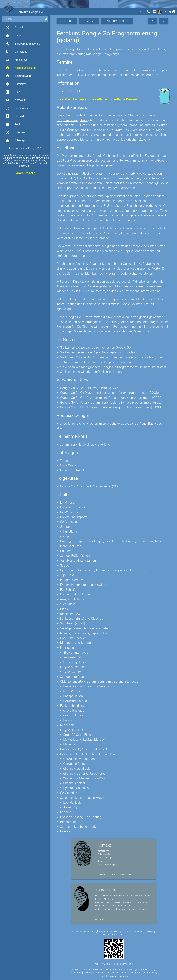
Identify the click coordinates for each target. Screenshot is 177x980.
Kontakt (15, 116)
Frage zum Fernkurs (117, 21)
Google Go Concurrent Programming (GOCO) (91, 388)
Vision (14, 36)
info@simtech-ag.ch (107, 864)
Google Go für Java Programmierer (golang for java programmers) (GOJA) (112, 402)
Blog (13, 92)
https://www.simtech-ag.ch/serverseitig (114, 964)
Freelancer (16, 60)
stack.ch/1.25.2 (32, 148)
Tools (13, 124)
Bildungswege (18, 76)
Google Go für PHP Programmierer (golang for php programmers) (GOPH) (112, 407)
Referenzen (17, 108)
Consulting (16, 52)
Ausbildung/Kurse (21, 68)
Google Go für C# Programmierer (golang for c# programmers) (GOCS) (109, 393)
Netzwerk (16, 100)
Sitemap (15, 140)
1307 (122, 935)
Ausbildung (67, 21)
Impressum (101, 919)
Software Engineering (23, 44)
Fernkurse (89, 21)
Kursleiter (16, 84)
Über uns (15, 132)
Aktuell (14, 28)
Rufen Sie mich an (121, 875)
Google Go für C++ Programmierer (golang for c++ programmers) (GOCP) (111, 398)
